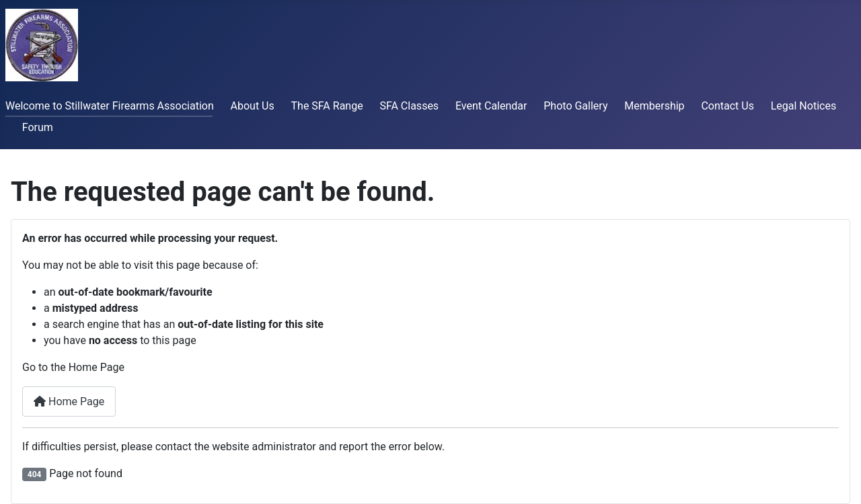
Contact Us (727, 106)
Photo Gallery (575, 106)
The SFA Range (327, 106)
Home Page (69, 402)
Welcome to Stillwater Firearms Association (110, 106)
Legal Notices (803, 106)
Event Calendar (491, 106)
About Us (253, 106)
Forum (38, 127)
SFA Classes (409, 106)
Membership (654, 106)
